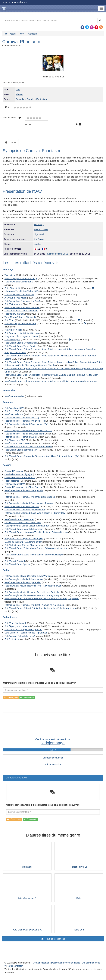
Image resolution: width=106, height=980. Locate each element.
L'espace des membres (14, 2)
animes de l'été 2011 (58, 254)
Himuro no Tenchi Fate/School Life (22, 291)
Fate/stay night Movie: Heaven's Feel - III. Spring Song (32, 595)
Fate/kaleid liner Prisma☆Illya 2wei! (22, 301)
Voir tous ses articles (53, 758)
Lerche (37, 244)
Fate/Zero (9, 320)
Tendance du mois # (53, 77)
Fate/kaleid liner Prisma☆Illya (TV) (22, 418)
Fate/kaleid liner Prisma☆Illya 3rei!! (22, 307)
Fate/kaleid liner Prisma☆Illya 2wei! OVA (25, 510)
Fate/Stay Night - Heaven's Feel (20, 323)
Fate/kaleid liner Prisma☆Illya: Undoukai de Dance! (30, 497)
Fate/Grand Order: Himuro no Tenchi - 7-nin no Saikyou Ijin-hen (36, 532)
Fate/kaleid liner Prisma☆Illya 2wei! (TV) (25, 421)
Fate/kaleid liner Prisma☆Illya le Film (23, 582)
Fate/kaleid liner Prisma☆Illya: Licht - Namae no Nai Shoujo (34, 605)
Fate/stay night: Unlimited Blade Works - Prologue (29, 503)
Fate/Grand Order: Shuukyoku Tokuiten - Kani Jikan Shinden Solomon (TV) (42, 456)
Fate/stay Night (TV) (15, 408)
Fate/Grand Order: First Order (19, 519)
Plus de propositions (55, 939)
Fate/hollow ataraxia (15, 314)
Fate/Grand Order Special (17, 564)
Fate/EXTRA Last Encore (17, 443)
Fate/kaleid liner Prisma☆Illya (19, 295)
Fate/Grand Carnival (15, 561)
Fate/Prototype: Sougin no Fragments (23, 629)
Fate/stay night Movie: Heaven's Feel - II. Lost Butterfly (32, 592)
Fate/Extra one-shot (14, 396)
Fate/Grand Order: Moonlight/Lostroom (24, 529)
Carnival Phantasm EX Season (20, 477)
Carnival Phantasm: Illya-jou (18, 474)
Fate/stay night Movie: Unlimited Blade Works (27, 576)
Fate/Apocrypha (12, 340)
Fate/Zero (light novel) (15, 623)
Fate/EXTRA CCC (13, 330)
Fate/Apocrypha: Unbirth (17, 626)
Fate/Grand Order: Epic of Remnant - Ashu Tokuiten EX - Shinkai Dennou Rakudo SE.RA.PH (51, 381)
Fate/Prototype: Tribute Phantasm (21, 311)
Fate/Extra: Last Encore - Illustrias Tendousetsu (28, 447)
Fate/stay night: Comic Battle (19, 282)
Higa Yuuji (39, 234)
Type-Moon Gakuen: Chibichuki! (20, 317)
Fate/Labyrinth (12, 639)
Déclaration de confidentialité (66, 963)
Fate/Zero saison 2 (14, 414)
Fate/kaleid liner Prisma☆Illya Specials (24, 490)
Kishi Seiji (39, 224)
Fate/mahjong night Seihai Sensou (22, 333)
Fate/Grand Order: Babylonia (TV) (21, 450)
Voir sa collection (53, 764)
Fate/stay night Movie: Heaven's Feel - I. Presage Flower (33, 586)
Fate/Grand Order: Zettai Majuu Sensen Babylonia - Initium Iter (36, 548)
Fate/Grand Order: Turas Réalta (20, 346)
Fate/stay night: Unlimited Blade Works (24, 579)
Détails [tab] (13, 142)
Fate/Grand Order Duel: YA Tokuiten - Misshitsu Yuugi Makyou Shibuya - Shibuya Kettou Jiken (51, 375)
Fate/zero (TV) (12, 411)
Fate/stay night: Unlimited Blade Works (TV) (26, 424)
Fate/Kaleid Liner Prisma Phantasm (22, 545)
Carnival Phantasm (14, 471)
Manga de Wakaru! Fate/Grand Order (23, 542)
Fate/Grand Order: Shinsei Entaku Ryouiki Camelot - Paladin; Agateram (40, 608)
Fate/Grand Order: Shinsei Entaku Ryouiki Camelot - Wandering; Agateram (42, 598)
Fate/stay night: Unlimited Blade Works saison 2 (28, 430)
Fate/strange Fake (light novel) (20, 636)
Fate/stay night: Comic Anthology (21, 278)
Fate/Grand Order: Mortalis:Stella (21, 343)
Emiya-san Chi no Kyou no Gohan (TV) (24, 539)
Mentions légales (41, 963)
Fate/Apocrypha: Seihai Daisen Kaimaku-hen (27, 526)
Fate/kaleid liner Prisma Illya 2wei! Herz (24, 434)
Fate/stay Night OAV (15, 484)
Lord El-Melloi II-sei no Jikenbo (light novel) (26, 633)
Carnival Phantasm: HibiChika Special (23, 487)
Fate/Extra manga (13, 304)
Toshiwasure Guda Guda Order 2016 (23, 522)
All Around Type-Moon (15, 298)
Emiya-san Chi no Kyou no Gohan (21, 336)
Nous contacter (15, 966)
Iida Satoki (39, 239)
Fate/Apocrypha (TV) (15, 440)
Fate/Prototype (12, 481)
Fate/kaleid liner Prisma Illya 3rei (21, 437)
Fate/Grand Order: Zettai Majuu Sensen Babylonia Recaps (34, 555)
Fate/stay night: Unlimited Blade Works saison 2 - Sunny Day (35, 513)
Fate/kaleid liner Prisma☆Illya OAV (22, 506)
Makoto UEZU (41, 229)
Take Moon (10, 275)
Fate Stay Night (12, 288)
